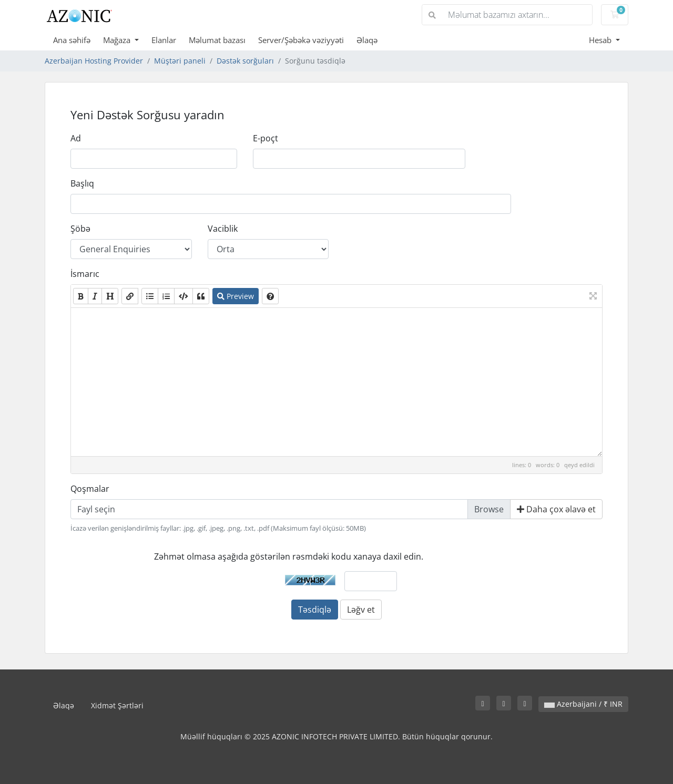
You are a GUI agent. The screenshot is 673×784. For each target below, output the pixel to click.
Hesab (601, 40)
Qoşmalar (90, 489)
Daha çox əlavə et (556, 509)
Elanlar (164, 40)
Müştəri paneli (180, 61)
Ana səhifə (72, 40)
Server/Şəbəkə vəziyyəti (301, 40)
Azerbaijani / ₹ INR (583, 704)
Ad (76, 138)
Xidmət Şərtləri (117, 705)
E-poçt (266, 138)
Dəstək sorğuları (245, 61)
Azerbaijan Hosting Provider (94, 61)
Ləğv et (361, 610)
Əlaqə (367, 40)
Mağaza (118, 40)
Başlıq (82, 183)
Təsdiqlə (315, 610)
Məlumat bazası (217, 40)
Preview (236, 296)
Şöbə (80, 229)
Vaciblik (223, 229)
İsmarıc (85, 274)
